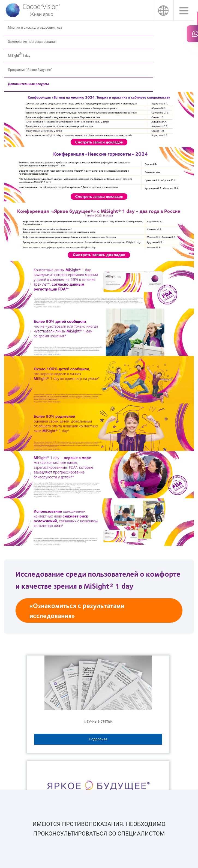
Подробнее (98, 739)
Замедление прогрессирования (32, 42)
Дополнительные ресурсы (28, 84)
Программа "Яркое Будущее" (30, 70)
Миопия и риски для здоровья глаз (35, 28)
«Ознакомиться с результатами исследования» (77, 610)
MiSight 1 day (19, 54)
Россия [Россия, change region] (163, 10)
